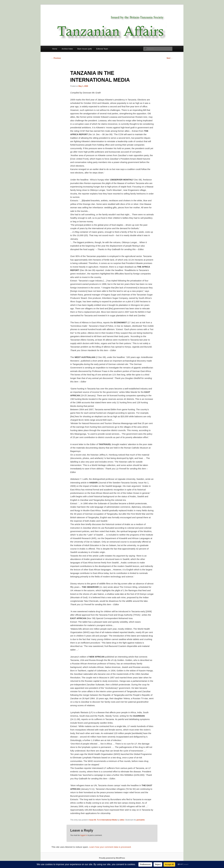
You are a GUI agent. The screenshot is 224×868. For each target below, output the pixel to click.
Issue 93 (93, 820)
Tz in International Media (107, 820)
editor (122, 820)
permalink (140, 820)
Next (170, 58)
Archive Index (67, 49)
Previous (56, 58)
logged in (84, 835)
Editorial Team (102, 49)
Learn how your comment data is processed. (110, 847)
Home (55, 49)
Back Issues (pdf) (85, 49)
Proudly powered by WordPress (112, 858)
